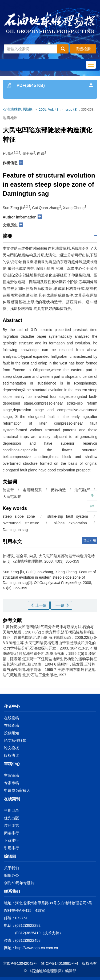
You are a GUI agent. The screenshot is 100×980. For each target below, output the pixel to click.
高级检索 (83, 49)
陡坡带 (8, 490)
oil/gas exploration (70, 523)
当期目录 (11, 810)
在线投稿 (11, 718)
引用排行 (11, 848)
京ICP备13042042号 (20, 963)
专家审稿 (11, 783)
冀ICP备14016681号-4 (59, 963)
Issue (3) (71, 109)
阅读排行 (11, 833)
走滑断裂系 (32, 490)
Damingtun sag (15, 530)
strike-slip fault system (68, 516)
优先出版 (11, 818)
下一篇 (61, 605)
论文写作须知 (15, 740)
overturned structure (21, 523)
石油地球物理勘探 (18, 109)
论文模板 (11, 748)
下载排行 (11, 840)
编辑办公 (11, 875)
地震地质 (10, 118)
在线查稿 (11, 725)
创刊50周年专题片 (19, 883)
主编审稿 (11, 775)
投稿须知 (11, 733)
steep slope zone (19, 516)
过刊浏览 (11, 825)
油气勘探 (82, 490)
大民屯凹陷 (12, 497)
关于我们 (11, 868)
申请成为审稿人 (17, 790)
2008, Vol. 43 (49, 109)
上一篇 (39, 605)
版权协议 (11, 755)
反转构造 (58, 490)
